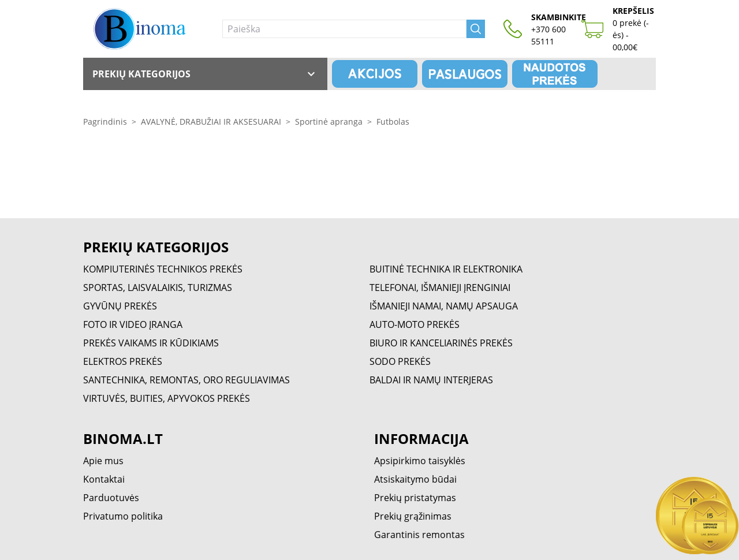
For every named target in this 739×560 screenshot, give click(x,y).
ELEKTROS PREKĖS (123, 361)
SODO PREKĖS (400, 361)
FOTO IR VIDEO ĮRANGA (133, 324)
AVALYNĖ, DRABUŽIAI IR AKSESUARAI (211, 122)
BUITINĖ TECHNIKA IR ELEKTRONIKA (446, 269)
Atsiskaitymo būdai (415, 479)
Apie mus (103, 461)
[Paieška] (344, 29)
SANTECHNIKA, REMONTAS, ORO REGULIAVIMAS (186, 380)
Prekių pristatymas (415, 498)
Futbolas (393, 122)
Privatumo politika (123, 516)
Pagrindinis (105, 122)
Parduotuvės (111, 498)
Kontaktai (104, 479)
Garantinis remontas (419, 535)
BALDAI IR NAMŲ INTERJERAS (431, 380)
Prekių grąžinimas (413, 516)
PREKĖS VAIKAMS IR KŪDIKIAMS (151, 343)
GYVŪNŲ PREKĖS (120, 306)
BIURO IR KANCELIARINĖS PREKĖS (441, 343)
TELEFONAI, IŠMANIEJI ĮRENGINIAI (440, 288)
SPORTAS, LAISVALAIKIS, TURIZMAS (158, 288)
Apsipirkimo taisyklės (420, 461)
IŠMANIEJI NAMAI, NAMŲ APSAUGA (444, 306)
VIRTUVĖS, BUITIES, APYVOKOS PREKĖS (167, 398)
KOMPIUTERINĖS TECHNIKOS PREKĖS (163, 269)
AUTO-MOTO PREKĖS (415, 324)
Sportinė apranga (329, 122)
